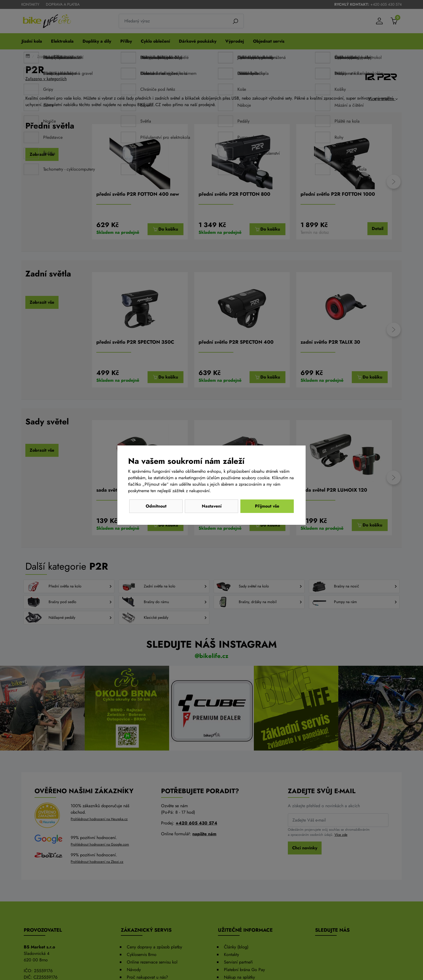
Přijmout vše (267, 506)
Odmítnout (156, 506)
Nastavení (212, 506)
